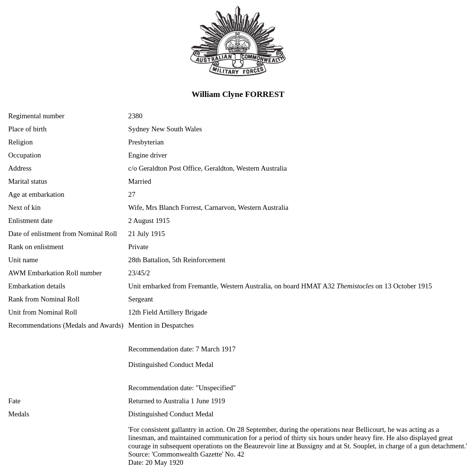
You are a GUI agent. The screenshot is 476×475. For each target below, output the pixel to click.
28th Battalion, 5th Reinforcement (177, 260)
